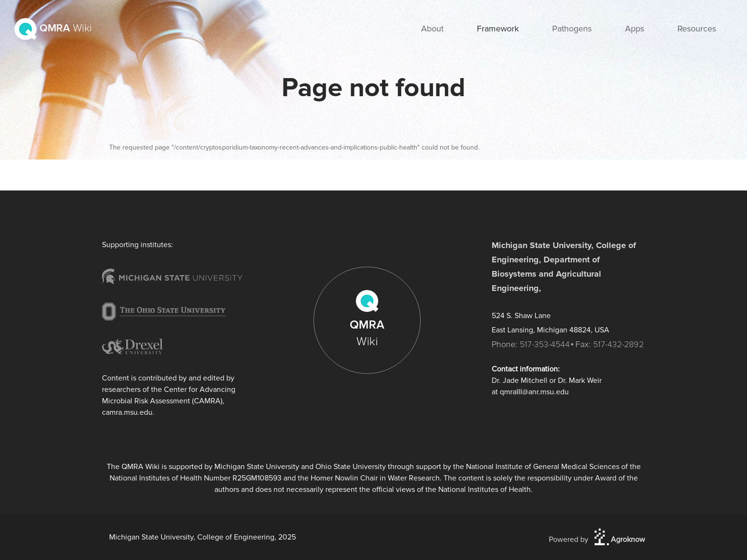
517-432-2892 (618, 344)
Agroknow (620, 540)
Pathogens (572, 29)
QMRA (53, 28)
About (432, 29)
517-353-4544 (545, 344)
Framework (498, 29)
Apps (635, 29)
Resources (697, 29)
